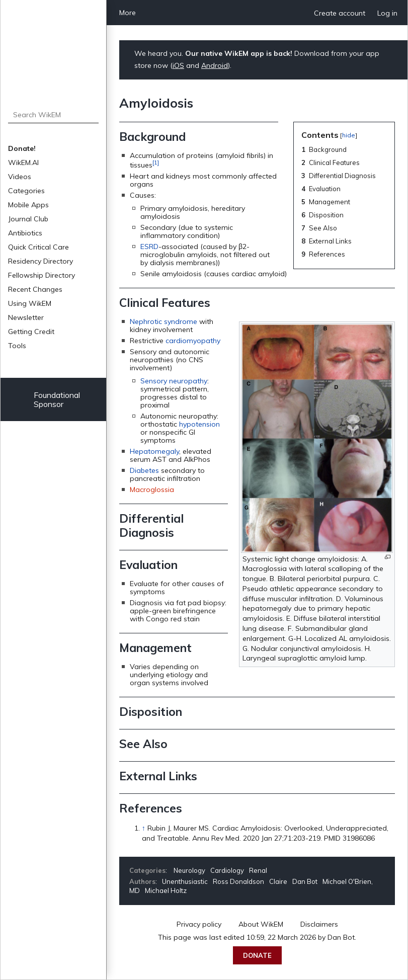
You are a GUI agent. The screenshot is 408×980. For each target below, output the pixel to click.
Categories (26, 191)
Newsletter (26, 317)
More (128, 13)
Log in (387, 13)
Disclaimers (319, 924)
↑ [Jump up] (144, 828)
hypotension (199, 424)
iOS (178, 65)
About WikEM (261, 924)
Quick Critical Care (38, 247)
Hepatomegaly (154, 451)
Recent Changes (35, 289)
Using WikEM (30, 303)
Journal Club (28, 219)
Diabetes (144, 470)
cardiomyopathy (193, 341)
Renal (258, 870)
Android (215, 65)
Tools (17, 346)
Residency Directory (40, 261)
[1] (156, 162)
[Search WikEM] (54, 115)
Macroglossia (152, 489)
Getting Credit (31, 332)
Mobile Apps (28, 205)
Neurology (189, 870)
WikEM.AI (23, 162)
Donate (257, 955)
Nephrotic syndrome (164, 321)
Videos (20, 177)
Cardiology (227, 870)
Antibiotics (25, 233)
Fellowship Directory (42, 275)
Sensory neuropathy (174, 381)
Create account (340, 13)
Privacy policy (199, 924)
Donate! (22, 148)
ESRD (149, 247)
